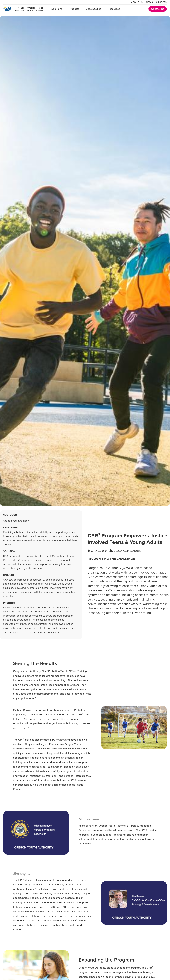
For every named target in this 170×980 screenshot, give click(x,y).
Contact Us (158, 9)
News (149, 2)
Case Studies (93, 9)
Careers (161, 2)
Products (74, 9)
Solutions (57, 9)
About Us (137, 2)
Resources (114, 9)
